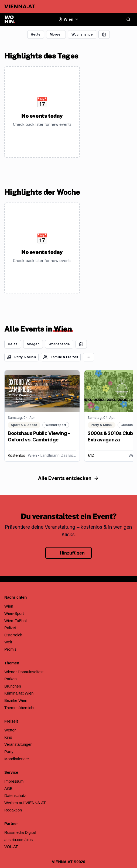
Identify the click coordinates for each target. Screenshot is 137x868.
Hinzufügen (68, 553)
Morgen (56, 34)
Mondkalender (17, 759)
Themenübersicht (19, 708)
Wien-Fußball (16, 621)
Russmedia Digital (20, 832)
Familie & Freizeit (61, 357)
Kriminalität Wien (19, 693)
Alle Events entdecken (68, 478)
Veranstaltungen (18, 744)
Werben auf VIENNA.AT (25, 803)
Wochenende (82, 34)
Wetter (10, 730)
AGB (8, 789)
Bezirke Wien (16, 700)
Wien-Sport (14, 613)
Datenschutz (15, 796)
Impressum (14, 781)
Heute (36, 34)
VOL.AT (11, 847)
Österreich (13, 635)
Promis (10, 649)
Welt (8, 642)
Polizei (10, 628)
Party (9, 752)
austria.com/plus (18, 840)
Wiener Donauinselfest (24, 672)
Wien (9, 606)
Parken (11, 679)
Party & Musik (21, 357)
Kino (8, 737)
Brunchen (13, 686)
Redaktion (13, 810)
